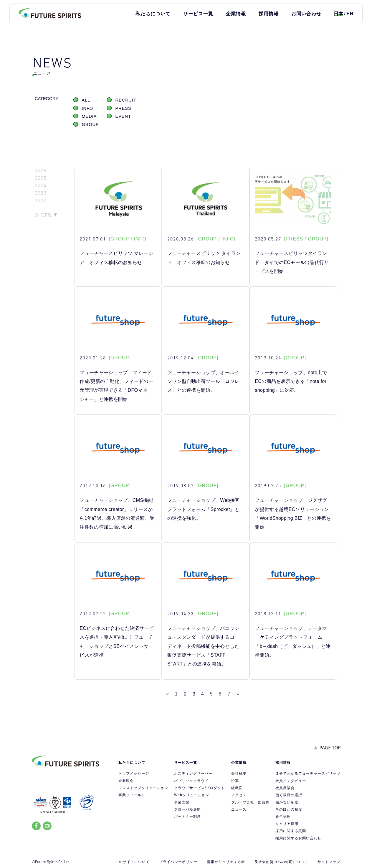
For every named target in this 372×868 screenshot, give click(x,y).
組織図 (237, 788)
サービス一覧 (198, 14)
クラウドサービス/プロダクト (200, 788)
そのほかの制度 (289, 809)
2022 (41, 201)
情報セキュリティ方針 (226, 862)
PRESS (123, 108)
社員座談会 (285, 788)
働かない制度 (287, 802)
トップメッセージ (134, 774)
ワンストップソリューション (143, 788)
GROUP (90, 125)
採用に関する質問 (291, 831)
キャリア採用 (287, 824)
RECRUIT (126, 100)
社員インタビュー (291, 781)
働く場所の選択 (289, 795)
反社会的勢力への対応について (281, 862)
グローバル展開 (187, 809)
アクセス (239, 795)
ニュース (239, 809)
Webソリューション (191, 795)
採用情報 (269, 14)
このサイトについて (132, 862)
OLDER (43, 215)
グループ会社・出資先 (250, 802)
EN (350, 14)
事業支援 (182, 802)
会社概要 (239, 774)
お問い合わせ (306, 14)
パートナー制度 (187, 816)
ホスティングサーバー (193, 774)
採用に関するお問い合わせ (298, 838)
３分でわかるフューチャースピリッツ (308, 774)
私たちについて (153, 14)
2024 (41, 186)
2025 (41, 178)
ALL (86, 100)
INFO (88, 108)
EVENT (123, 116)
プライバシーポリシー (178, 862)
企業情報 (236, 14)
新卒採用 (283, 816)
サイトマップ (329, 862)
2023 (41, 193)
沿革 (235, 781)
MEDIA (89, 116)
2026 (41, 171)
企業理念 (126, 781)
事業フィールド (132, 795)
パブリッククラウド (191, 781)
